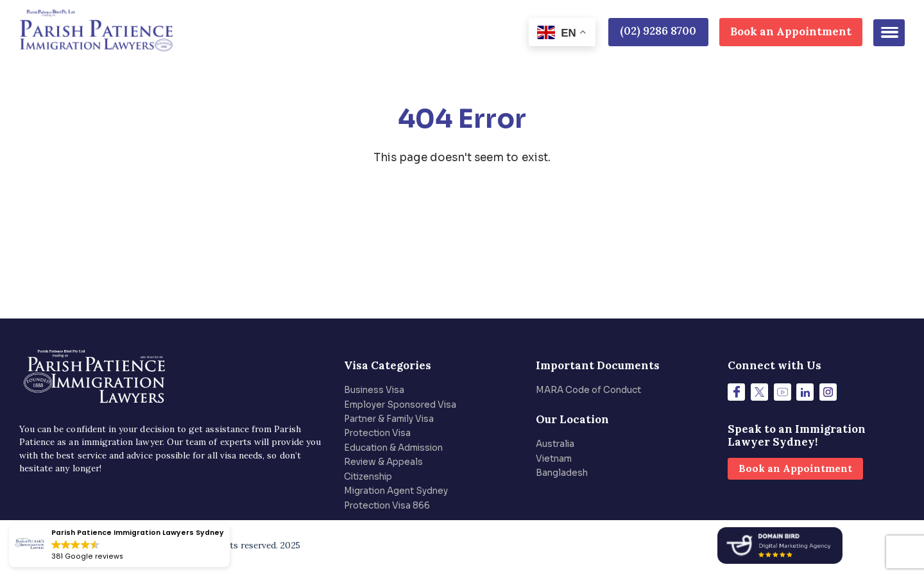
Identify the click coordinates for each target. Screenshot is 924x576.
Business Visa (374, 390)
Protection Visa (377, 433)
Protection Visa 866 (387, 506)
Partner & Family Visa (389, 419)
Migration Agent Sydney (396, 491)
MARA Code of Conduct (588, 390)
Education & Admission (393, 448)
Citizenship (368, 477)
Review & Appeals (383, 462)
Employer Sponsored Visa (400, 405)
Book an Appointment (791, 31)
